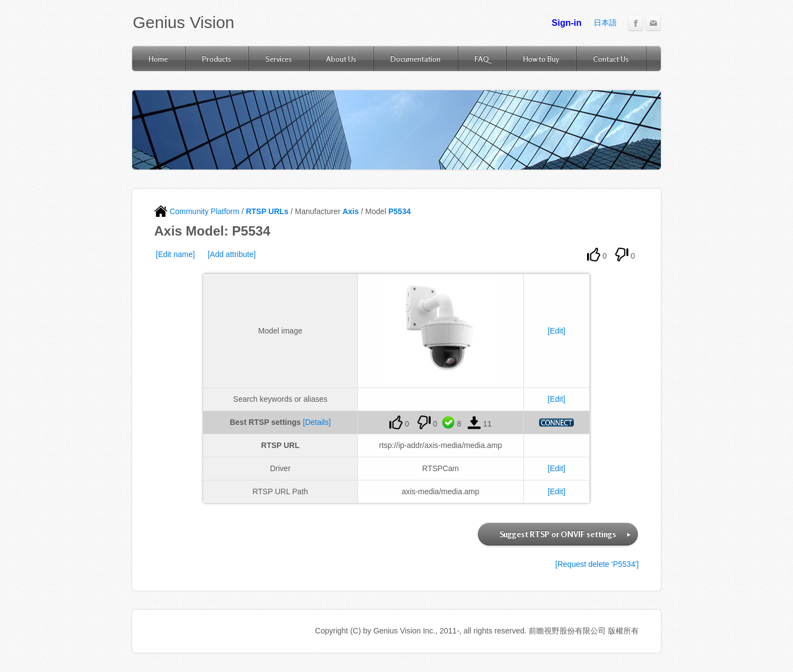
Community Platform (197, 211)
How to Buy (541, 59)
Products (217, 59)
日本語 (605, 23)
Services (279, 59)
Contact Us (611, 59)
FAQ (482, 59)
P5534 (399, 211)
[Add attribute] (232, 254)
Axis (351, 211)
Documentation (415, 59)
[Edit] (557, 331)
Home (158, 59)
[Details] (317, 422)
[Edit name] (175, 254)
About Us (341, 59)
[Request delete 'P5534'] (597, 564)
